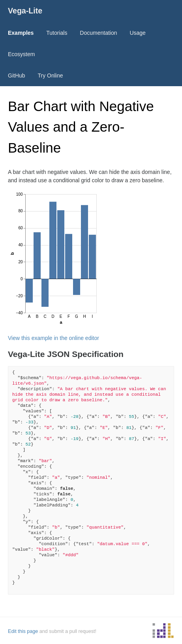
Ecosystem (21, 54)
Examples (21, 33)
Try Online (50, 76)
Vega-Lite (25, 11)
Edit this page (23, 631)
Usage (137, 33)
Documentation (98, 33)
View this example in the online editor (53, 338)
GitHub (17, 76)
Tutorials (57, 33)
